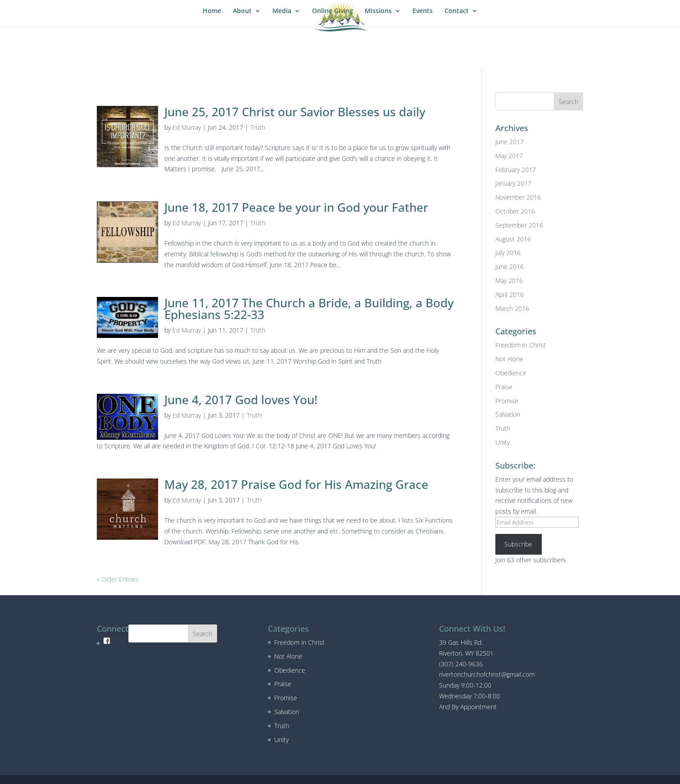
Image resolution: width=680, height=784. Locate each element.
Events (423, 11)
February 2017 (516, 170)
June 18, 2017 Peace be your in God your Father (296, 207)
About (242, 11)
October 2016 (515, 211)
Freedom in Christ (521, 345)
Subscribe (518, 544)
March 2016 (512, 308)
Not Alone (509, 359)
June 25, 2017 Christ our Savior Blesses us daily (295, 112)
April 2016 (510, 294)
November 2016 (518, 197)
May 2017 (509, 156)
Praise (504, 387)
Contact (457, 11)
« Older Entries (118, 579)
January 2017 (513, 183)
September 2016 (519, 225)
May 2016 (509, 280)
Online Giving (333, 11)
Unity (503, 442)
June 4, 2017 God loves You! (241, 400)
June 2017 (510, 142)
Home (212, 11)
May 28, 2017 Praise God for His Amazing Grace (296, 484)
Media (282, 11)
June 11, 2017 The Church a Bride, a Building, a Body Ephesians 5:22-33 (309, 309)
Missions (378, 11)
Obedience (511, 373)
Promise (507, 401)
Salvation (508, 414)
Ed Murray (187, 127)
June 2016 (510, 267)
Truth (258, 127)
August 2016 (513, 239)
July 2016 (508, 253)
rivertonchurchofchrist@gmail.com (487, 674)
